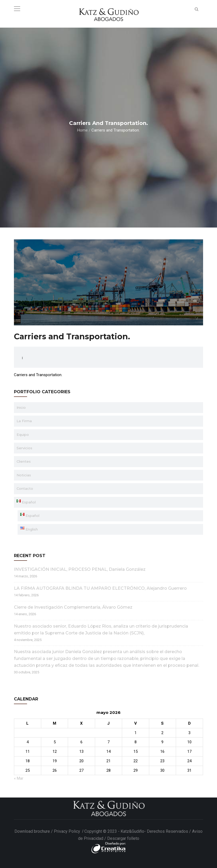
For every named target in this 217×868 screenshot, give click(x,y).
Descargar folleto (123, 838)
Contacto (25, 488)
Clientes (24, 461)
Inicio (21, 407)
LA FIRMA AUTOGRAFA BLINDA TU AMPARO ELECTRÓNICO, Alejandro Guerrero (100, 588)
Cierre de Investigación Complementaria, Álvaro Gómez (73, 607)
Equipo (23, 435)
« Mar (19, 778)
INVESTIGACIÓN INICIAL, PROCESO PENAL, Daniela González (80, 569)
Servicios (24, 448)
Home (82, 130)
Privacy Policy (68, 831)
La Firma (24, 421)
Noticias (24, 475)
